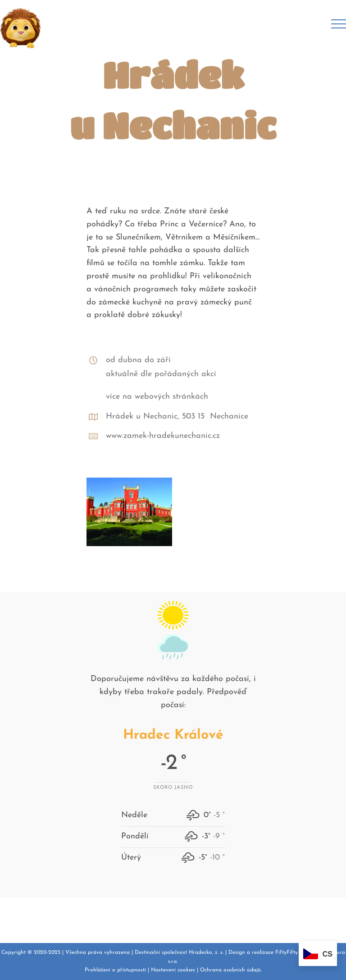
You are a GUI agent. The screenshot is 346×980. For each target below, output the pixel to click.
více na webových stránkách (157, 397)
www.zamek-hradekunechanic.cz (163, 436)
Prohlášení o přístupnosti (115, 970)
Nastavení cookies (173, 970)
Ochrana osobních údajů (230, 970)
